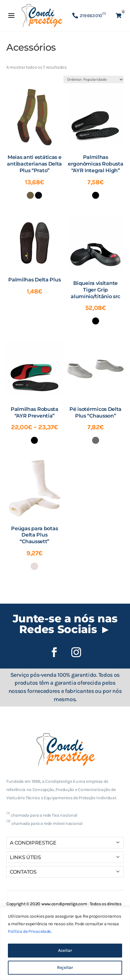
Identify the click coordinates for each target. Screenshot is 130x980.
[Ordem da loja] (94, 79)
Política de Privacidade (29, 931)
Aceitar (65, 950)
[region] (65, 943)
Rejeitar (65, 967)
